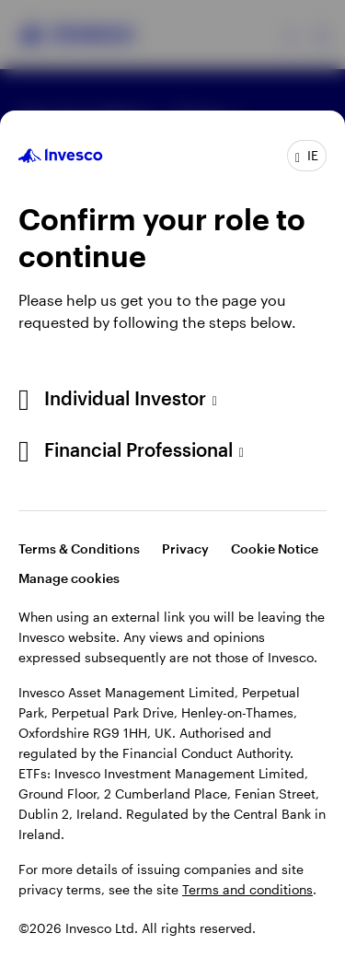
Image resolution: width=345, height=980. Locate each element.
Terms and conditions (247, 889)
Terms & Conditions (79, 548)
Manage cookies (69, 578)
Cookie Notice (275, 548)
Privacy (185, 548)
